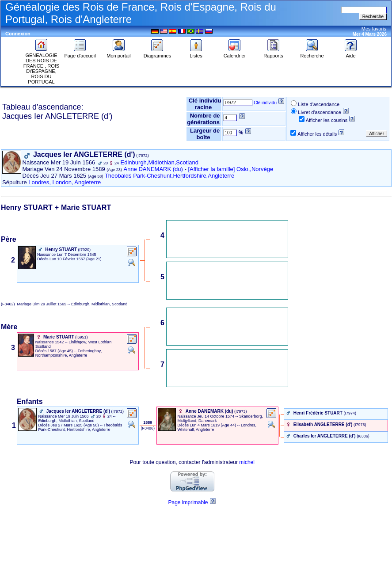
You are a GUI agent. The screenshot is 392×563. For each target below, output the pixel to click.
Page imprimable (188, 502)
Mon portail (118, 53)
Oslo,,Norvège (255, 169)
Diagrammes (157, 53)
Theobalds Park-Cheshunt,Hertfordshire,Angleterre (169, 176)
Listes (196, 53)
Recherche (312, 53)
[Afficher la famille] (211, 169)
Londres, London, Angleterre (65, 182)
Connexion (18, 34)
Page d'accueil (80, 53)
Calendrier (235, 53)
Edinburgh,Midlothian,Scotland (160, 162)
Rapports (273, 53)
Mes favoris (374, 29)
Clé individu (265, 103)
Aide (351, 53)
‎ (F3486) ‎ (148, 428)
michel (247, 462)
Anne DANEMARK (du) (153, 169)
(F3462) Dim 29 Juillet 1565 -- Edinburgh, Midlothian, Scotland (64, 304)
